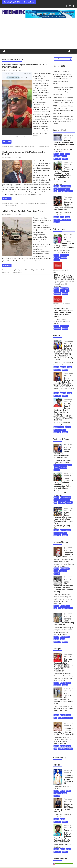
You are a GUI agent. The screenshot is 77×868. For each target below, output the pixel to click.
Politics (17, 203)
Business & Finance (65, 186)
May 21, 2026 (68, 445)
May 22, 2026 (68, 136)
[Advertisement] (39, 34)
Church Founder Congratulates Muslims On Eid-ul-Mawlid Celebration (25, 66)
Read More (7, 142)
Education (63, 367)
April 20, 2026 (68, 799)
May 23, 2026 (68, 341)
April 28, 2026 (68, 689)
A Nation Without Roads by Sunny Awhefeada (23, 211)
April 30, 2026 (68, 197)
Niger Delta (57, 189)
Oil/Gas (56, 467)
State (65, 156)
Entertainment (64, 255)
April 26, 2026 (68, 548)
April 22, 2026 (68, 614)
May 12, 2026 (68, 508)
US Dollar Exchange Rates (63, 864)
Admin (19, 70)
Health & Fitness (65, 569)
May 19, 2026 (68, 235)
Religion (17, 147)
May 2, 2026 (68, 770)
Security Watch (58, 156)
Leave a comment (44, 147)
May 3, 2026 (68, 399)
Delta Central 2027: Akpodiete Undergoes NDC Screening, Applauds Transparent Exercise (64, 100)
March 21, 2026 (59, 270)
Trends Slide (24, 147)
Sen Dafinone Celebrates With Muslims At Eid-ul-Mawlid (24, 153)
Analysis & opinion (9, 270)
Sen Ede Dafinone (42, 203)
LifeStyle (56, 291)
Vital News (31, 147)
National (12, 147)
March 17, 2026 (59, 304)
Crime (62, 154)
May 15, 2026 (68, 162)
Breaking (6, 147)
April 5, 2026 (68, 825)
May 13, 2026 (68, 373)
